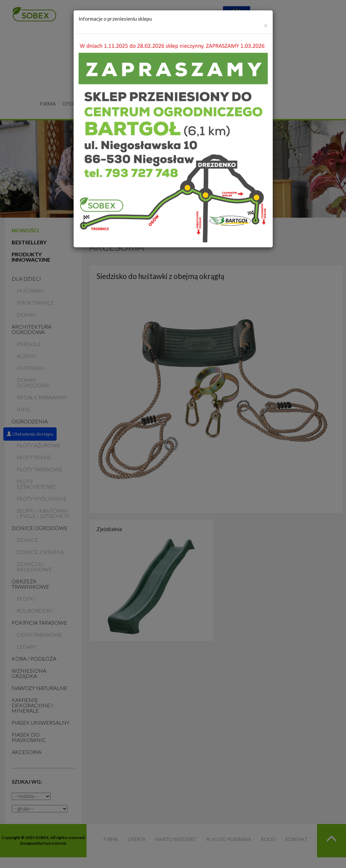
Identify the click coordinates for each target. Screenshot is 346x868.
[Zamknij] (266, 25)
